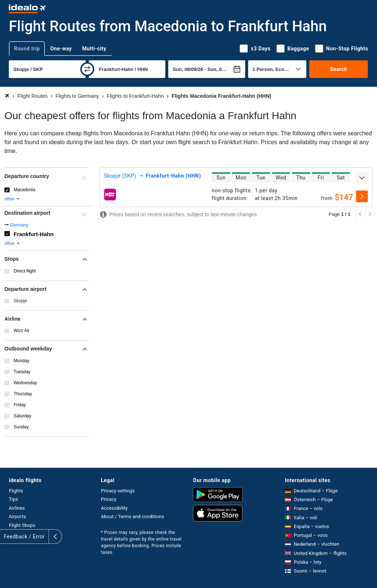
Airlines (17, 508)
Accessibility (114, 508)
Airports (17, 516)
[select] (362, 196)
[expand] (362, 178)
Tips (13, 499)
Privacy (109, 499)
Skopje (20, 301)
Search (339, 69)
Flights (16, 491)
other (12, 199)
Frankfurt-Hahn (34, 234)
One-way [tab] (61, 49)
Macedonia (24, 190)
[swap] (87, 69)
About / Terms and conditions (132, 516)
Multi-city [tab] (94, 49)
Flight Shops (22, 525)
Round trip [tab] (27, 49)
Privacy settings (118, 491)
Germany (19, 225)
